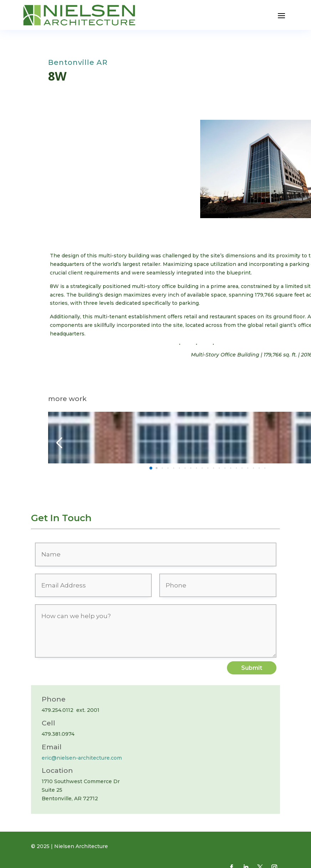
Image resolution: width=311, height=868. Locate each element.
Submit (252, 668)
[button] (56, 161)
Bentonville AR (78, 62)
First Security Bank (90, 432)
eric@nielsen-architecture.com (82, 758)
